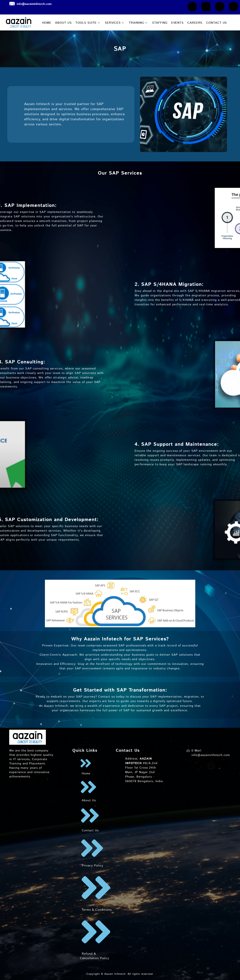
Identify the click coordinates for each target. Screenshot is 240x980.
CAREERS (195, 23)
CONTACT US (217, 23)
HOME (47, 23)
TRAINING (138, 23)
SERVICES (114, 23)
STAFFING (160, 23)
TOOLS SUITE (88, 23)
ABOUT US (63, 23)
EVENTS (177, 23)
